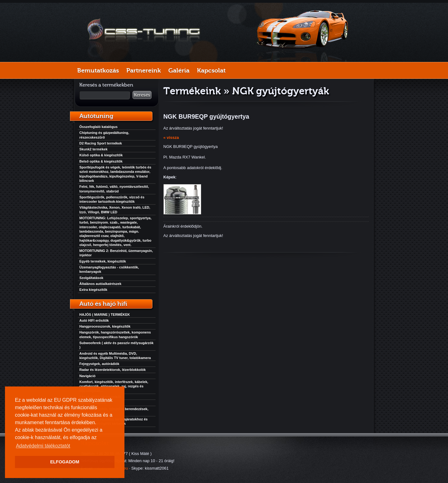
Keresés (142, 95)
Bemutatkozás (98, 70)
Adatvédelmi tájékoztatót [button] (43, 446)
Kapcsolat (211, 70)
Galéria (179, 70)
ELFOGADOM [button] (65, 462)
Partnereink (144, 70)
